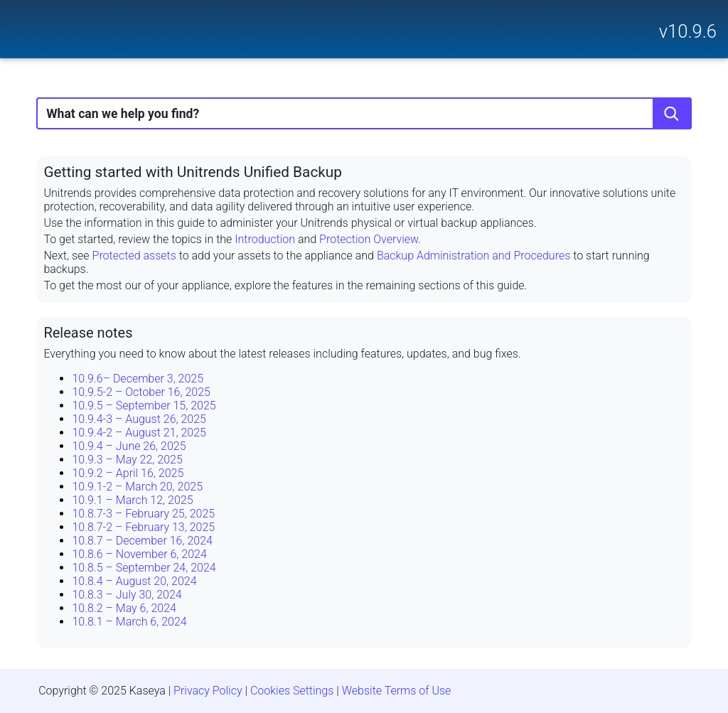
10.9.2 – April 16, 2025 (128, 473)
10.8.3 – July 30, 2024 (127, 595)
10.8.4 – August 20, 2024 (134, 581)
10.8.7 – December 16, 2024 (142, 541)
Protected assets (134, 256)
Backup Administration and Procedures (473, 256)
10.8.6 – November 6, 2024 (139, 554)
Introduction (265, 239)
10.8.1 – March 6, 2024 (129, 622)
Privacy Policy (208, 691)
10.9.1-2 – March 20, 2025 (137, 487)
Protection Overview (369, 239)
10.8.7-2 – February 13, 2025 (143, 527)
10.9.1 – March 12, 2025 (132, 500)
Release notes (88, 333)
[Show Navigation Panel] (19, 25)
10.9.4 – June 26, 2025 (129, 446)
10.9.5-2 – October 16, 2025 (141, 392)
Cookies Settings (292, 691)
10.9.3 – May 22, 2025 (127, 460)
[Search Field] (364, 113)
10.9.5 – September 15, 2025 (144, 406)
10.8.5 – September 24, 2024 (144, 568)
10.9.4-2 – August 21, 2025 (139, 433)
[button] (672, 113)
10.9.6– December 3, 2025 (138, 379)
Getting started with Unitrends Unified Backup (193, 172)
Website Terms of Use (397, 691)
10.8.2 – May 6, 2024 (124, 608)
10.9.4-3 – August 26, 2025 (139, 419)
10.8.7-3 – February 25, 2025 (143, 514)
